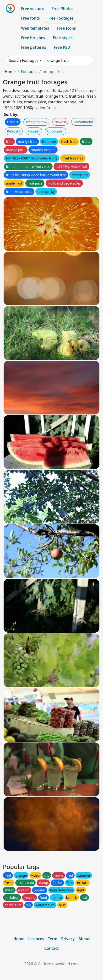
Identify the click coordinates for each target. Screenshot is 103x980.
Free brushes (33, 38)
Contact (51, 948)
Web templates (35, 28)
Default (13, 122)
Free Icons (66, 28)
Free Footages (61, 18)
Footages (29, 72)
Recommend (83, 122)
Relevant (14, 131)
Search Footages (24, 60)
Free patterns (34, 47)
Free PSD (62, 47)
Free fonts (30, 18)
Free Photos (62, 9)
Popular (34, 131)
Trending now (36, 122)
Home (10, 72)
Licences (36, 939)
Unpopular (55, 131)
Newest (60, 122)
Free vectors (32, 9)
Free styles (63, 38)
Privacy (68, 939)
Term (53, 939)
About (84, 939)
